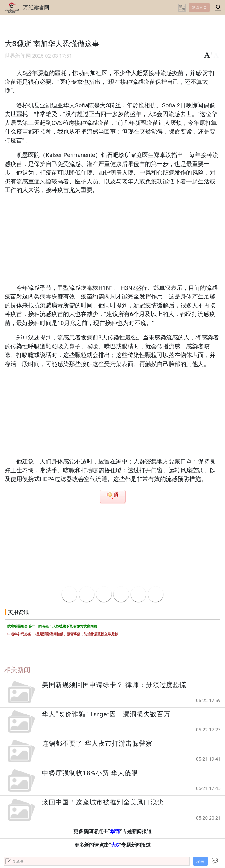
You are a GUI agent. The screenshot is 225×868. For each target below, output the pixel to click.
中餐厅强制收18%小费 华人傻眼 (90, 773)
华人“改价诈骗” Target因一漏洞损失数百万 (106, 714)
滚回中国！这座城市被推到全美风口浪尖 (103, 802)
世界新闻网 (18, 56)
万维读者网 (36, 7)
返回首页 (199, 7)
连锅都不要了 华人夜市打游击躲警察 (97, 743)
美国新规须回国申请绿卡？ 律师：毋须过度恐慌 (114, 685)
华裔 (115, 831)
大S (115, 845)
